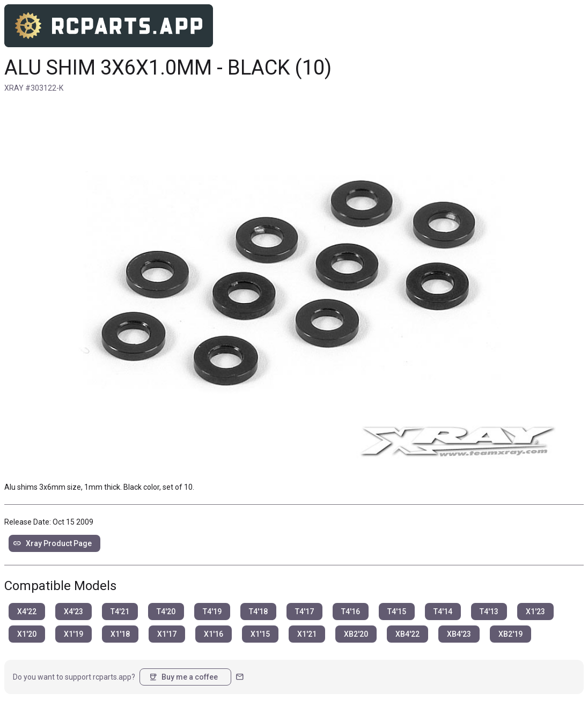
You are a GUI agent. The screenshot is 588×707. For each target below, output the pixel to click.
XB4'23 (459, 634)
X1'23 (535, 612)
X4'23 (73, 612)
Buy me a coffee (183, 677)
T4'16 (351, 612)
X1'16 (214, 634)
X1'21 (307, 634)
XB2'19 (510, 634)
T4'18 (258, 612)
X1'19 (73, 634)
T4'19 (212, 612)
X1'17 (167, 634)
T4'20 (166, 612)
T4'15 (397, 612)
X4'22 (27, 612)
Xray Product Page (52, 543)
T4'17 (304, 612)
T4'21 (120, 612)
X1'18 (120, 634)
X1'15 (260, 634)
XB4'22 (407, 634)
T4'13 (489, 612)
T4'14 (443, 612)
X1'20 (27, 634)
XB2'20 (356, 634)
